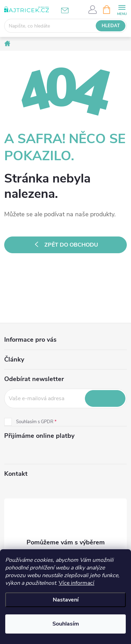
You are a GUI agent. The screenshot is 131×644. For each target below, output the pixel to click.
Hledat (111, 26)
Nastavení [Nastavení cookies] (66, 600)
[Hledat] (65, 26)
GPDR (47, 422)
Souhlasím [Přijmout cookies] (66, 624)
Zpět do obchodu (71, 245)
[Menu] (122, 9)
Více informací (77, 583)
